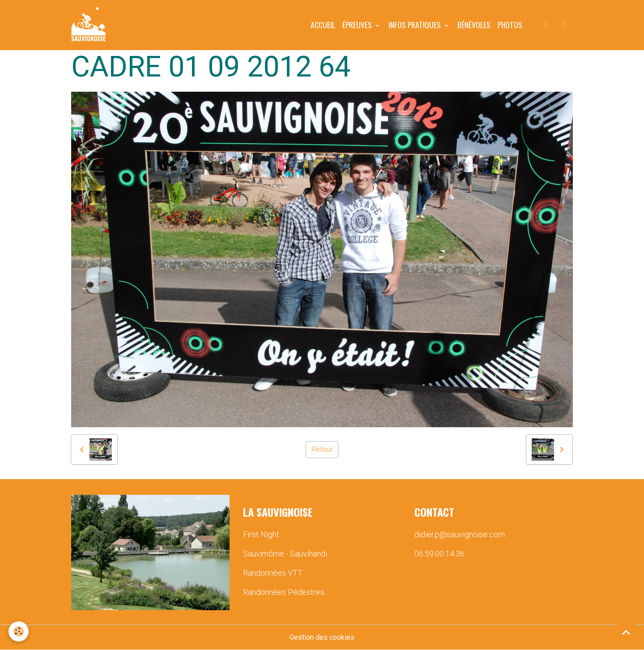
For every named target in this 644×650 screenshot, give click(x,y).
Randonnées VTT (273, 573)
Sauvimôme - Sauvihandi (285, 554)
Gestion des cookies (322, 637)
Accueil (323, 25)
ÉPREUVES (358, 25)
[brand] (90, 25)
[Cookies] (19, 631)
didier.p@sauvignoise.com (460, 534)
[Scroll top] (626, 632)
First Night (261, 534)
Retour (322, 449)
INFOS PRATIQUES (416, 25)
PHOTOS (510, 25)
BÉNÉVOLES (474, 25)
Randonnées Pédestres (284, 592)
